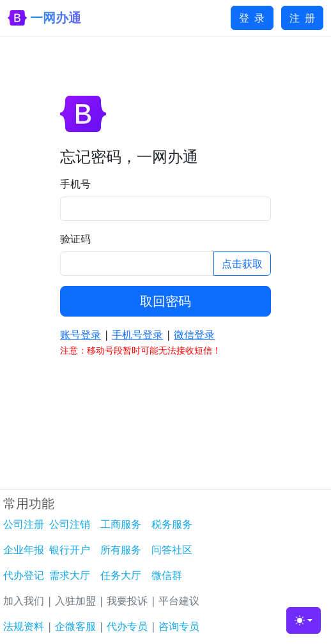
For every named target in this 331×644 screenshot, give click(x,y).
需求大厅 (70, 575)
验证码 (75, 239)
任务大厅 (121, 575)
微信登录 (194, 334)
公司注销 (70, 524)
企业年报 (24, 550)
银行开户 (70, 550)
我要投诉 (127, 601)
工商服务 (121, 524)
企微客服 (75, 626)
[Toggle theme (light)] (304, 620)
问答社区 (172, 550)
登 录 (252, 18)
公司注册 (24, 524)
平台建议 (179, 601)
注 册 (302, 18)
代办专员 (127, 626)
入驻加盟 (75, 601)
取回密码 (166, 301)
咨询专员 (179, 626)
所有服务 (121, 550)
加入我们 (24, 601)
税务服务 (172, 524)
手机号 (75, 184)
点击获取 (242, 264)
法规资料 (24, 626)
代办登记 (24, 575)
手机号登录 (137, 334)
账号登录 (81, 334)
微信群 (167, 575)
